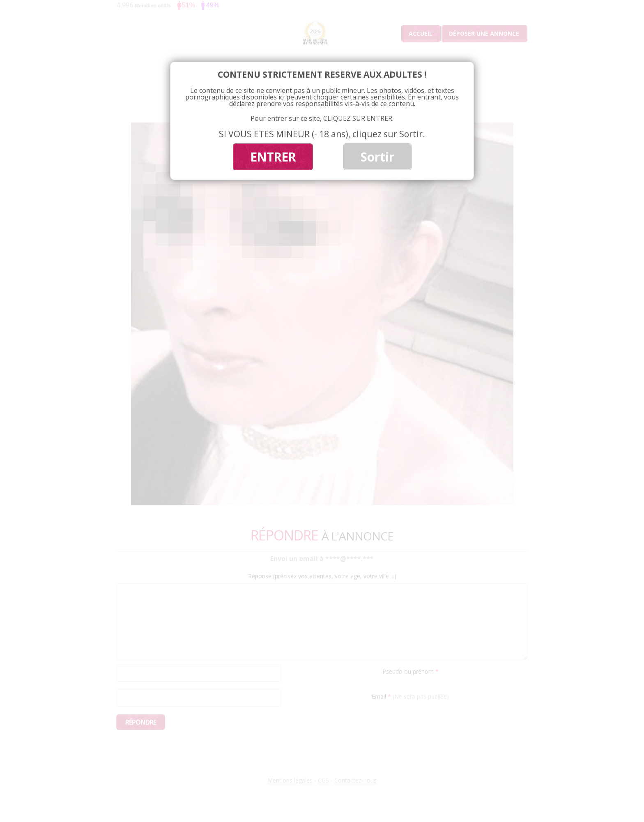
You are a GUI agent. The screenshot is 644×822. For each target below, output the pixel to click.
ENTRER (273, 157)
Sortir (377, 157)
